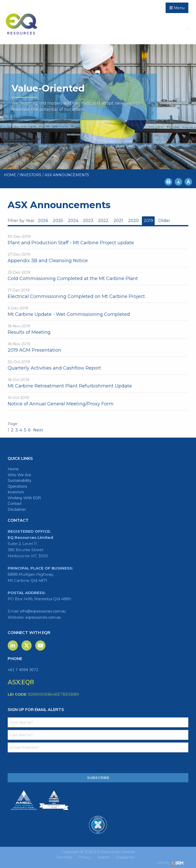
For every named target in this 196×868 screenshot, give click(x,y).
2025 (58, 221)
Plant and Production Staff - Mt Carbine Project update (71, 243)
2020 (133, 221)
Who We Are (19, 475)
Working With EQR (24, 498)
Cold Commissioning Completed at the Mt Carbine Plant (73, 279)
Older (164, 221)
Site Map (64, 857)
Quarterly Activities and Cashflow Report (54, 368)
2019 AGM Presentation (34, 350)
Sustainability (20, 480)
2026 (43, 221)
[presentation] (39, 763)
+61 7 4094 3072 (23, 670)
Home (13, 469)
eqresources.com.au (43, 617)
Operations (17, 486)
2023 (88, 221)
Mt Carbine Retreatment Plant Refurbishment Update (70, 386)
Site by (170, 863)
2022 (103, 221)
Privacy (85, 857)
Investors (16, 492)
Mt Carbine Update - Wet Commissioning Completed (69, 314)
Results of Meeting (29, 332)
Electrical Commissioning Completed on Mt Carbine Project (76, 296)
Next (38, 430)
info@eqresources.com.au (43, 611)
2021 (118, 221)
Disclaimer (17, 509)
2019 (148, 221)
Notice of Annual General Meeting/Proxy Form (61, 404)
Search (104, 857)
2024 (73, 221)
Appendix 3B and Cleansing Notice (48, 261)
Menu (177, 8)
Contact (15, 503)
